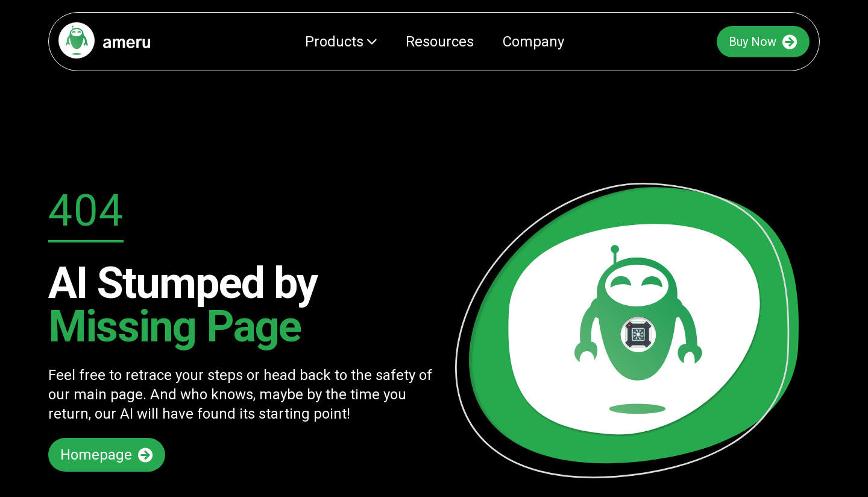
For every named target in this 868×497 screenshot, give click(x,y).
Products (341, 42)
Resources (440, 42)
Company (533, 42)
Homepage (107, 455)
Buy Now (763, 42)
